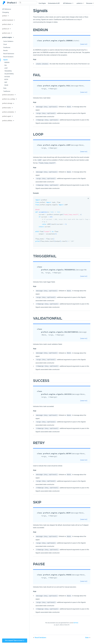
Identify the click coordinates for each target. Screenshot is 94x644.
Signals (6, 60)
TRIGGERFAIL (8, 71)
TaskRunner (7, 91)
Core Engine (42, 3)
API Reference (7, 9)
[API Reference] (68, 3)
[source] (86, 44)
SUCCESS (7, 77)
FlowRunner (7, 48)
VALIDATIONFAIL (9, 74)
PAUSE (6, 85)
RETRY (6, 79)
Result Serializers (8, 57)
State (5, 88)
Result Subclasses (9, 54)
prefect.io (80, 3)
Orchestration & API (54, 3)
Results (6, 51)
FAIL (6, 65)
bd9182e (76, 623)
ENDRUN (7, 62)
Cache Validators (8, 41)
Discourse (90, 3)
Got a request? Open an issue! (15, 640)
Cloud (5, 44)
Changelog (6, 12)
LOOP (6, 68)
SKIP (6, 82)
